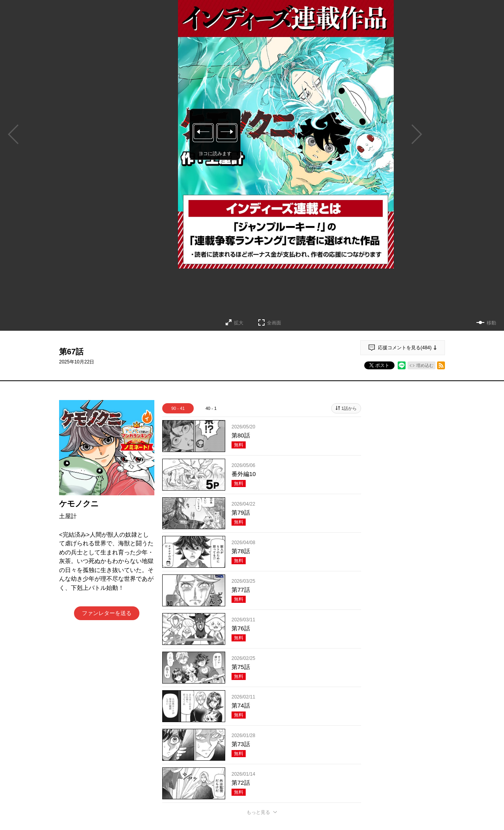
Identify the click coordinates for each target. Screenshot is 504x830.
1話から (349, 408)
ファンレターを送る (107, 613)
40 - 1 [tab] (211, 408)
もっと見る (258, 812)
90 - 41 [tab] (178, 408)
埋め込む (425, 365)
